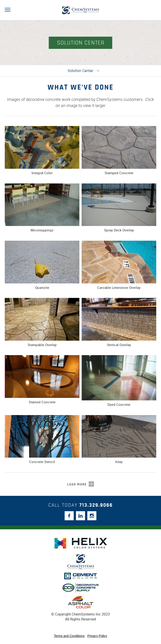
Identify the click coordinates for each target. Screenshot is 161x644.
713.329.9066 (96, 505)
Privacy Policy (97, 636)
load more (77, 484)
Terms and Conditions (69, 636)
